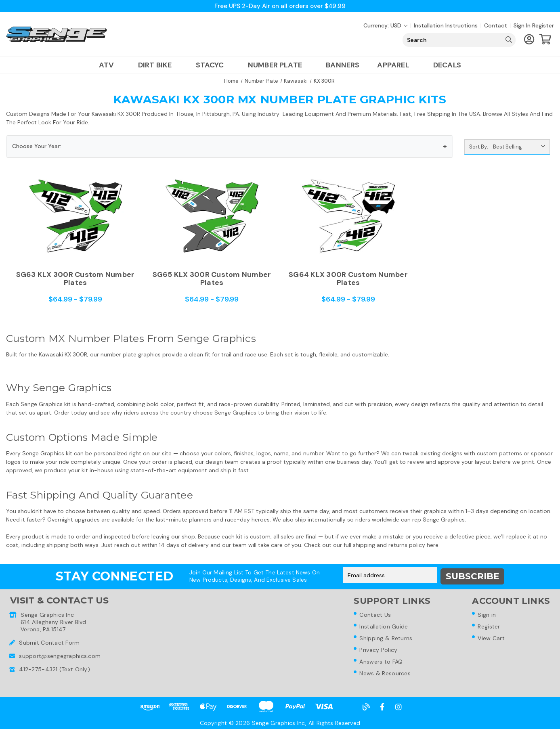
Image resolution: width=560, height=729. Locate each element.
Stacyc (213, 65)
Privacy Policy (379, 649)
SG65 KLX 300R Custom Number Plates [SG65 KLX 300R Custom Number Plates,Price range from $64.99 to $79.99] (212, 279)
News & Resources (385, 674)
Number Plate (278, 65)
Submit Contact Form (49, 641)
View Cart (492, 637)
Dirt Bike (158, 65)
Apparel (396, 65)
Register (543, 25)
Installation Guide (384, 625)
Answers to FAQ (381, 662)
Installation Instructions (446, 25)
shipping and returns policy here (396, 545)
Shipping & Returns (386, 637)
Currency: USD (385, 25)
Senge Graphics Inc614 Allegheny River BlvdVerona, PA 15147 (53, 620)
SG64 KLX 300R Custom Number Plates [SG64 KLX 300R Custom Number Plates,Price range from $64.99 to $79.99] (348, 279)
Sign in (522, 25)
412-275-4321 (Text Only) (55, 668)
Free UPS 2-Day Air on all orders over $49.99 (280, 6)
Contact (496, 25)
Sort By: (479, 147)
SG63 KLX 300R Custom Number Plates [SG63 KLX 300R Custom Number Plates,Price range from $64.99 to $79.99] (76, 279)
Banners (343, 65)
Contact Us (375, 613)
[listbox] (521, 147)
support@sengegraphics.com (60, 654)
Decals (447, 65)
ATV (110, 65)
